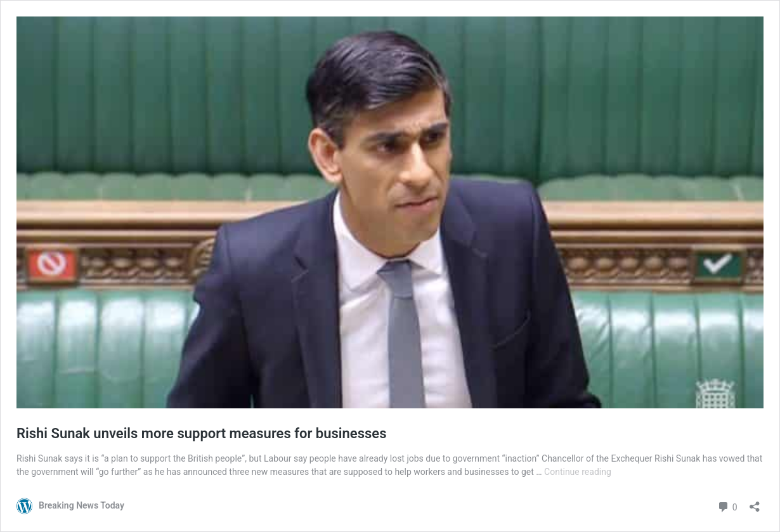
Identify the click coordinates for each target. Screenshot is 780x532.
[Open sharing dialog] (755, 503)
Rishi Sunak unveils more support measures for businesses (201, 433)
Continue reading (578, 472)
